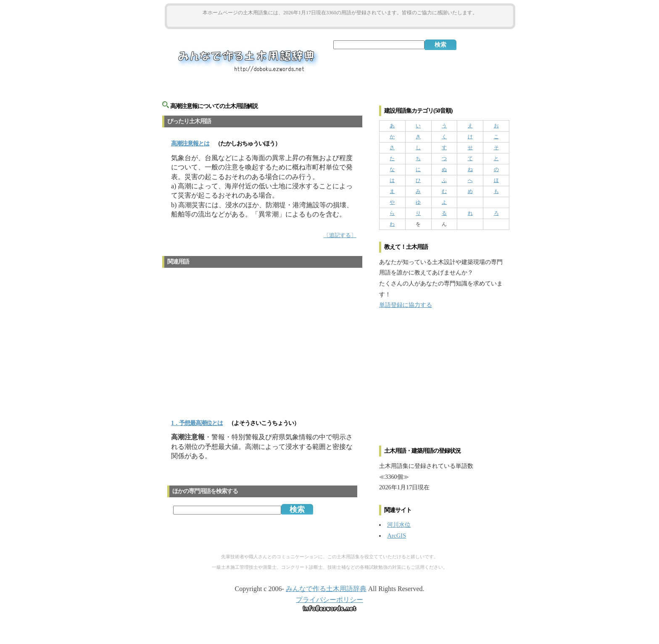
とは (190, 144)
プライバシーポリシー (329, 600)
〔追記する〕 (340, 235)
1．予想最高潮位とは (197, 423)
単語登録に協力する (406, 305)
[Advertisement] (340, 22)
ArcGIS (397, 536)
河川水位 (399, 525)
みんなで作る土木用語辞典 (326, 589)
